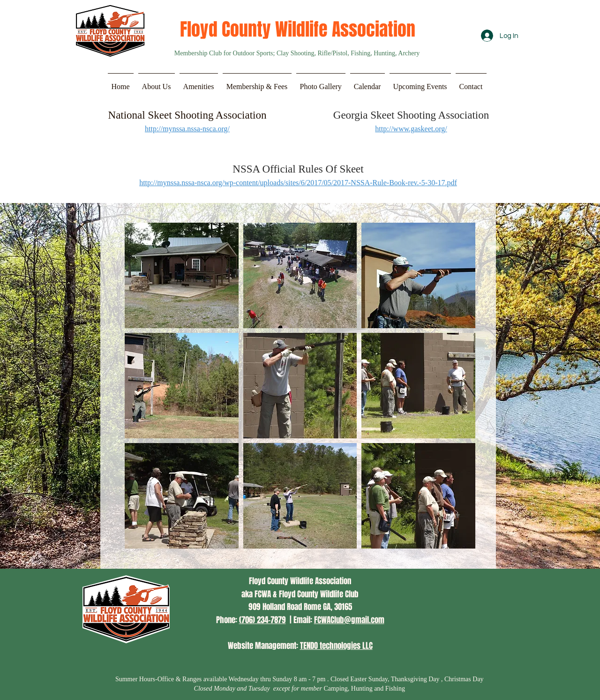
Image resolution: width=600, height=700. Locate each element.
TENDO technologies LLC (336, 646)
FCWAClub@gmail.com (349, 620)
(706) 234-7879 (262, 620)
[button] (157, 83)
